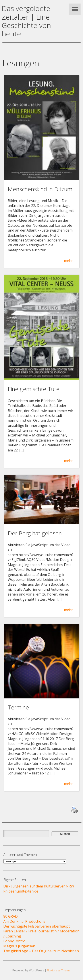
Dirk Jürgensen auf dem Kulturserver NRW (39, 886)
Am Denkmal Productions (24, 921)
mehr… (70, 261)
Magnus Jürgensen (19, 946)
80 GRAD (11, 916)
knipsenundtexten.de (21, 891)
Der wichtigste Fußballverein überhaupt (37, 926)
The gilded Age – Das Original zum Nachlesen (41, 951)
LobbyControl (15, 941)
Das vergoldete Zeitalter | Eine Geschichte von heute (26, 21)
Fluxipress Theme (59, 970)
